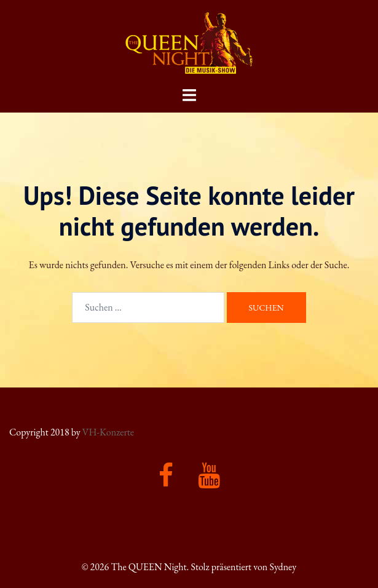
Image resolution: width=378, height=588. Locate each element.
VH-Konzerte (108, 432)
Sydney (283, 567)
